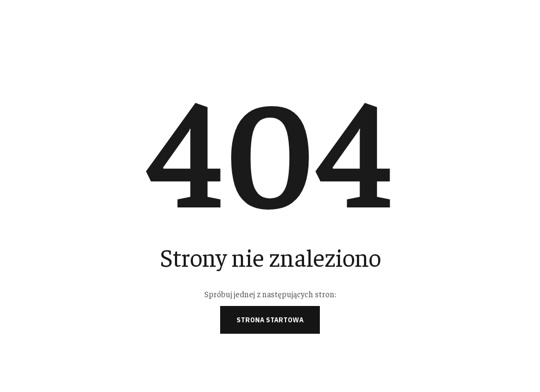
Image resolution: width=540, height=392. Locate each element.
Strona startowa (270, 320)
